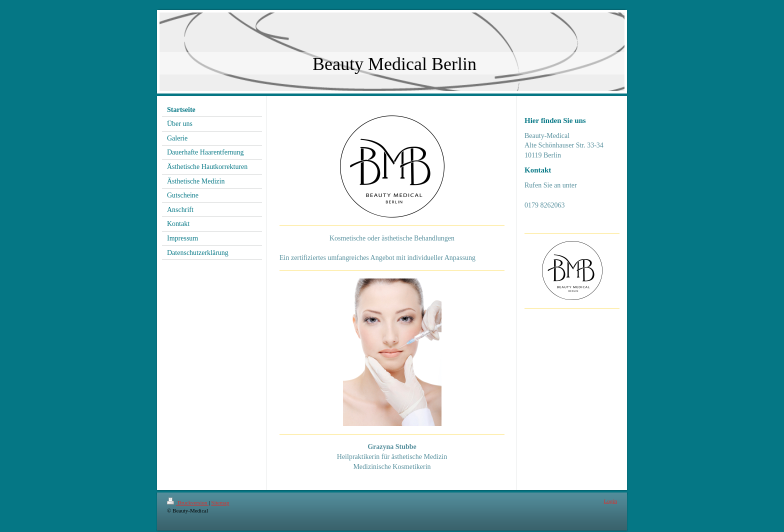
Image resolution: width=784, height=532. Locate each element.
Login (610, 501)
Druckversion (188, 502)
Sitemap (220, 502)
